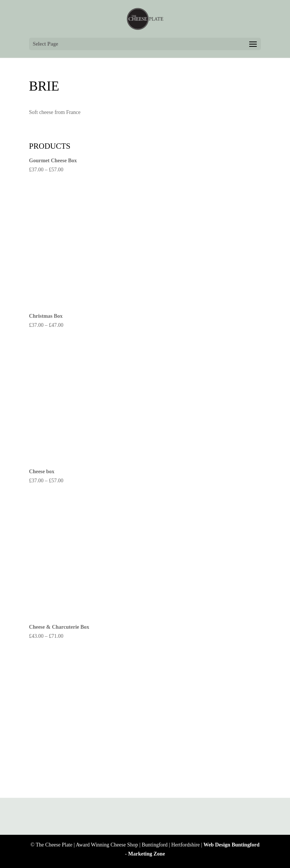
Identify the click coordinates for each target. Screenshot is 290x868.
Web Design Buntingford (232, 845)
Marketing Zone (147, 854)
